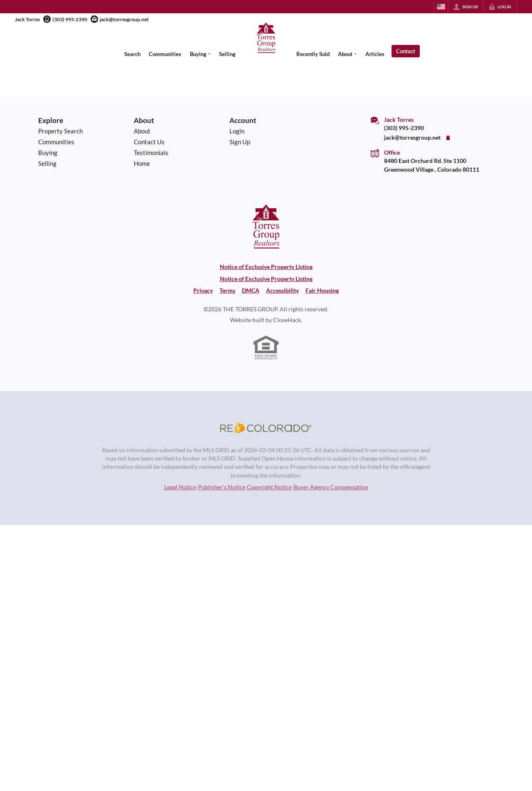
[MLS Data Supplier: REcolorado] (266, 428)
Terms (227, 291)
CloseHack (287, 320)
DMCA (251, 291)
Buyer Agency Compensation (331, 487)
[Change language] (441, 7)
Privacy (203, 291)
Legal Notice (180, 487)
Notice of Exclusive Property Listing (266, 267)
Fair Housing (322, 291)
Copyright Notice (269, 487)
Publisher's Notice (222, 487)
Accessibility (282, 291)
